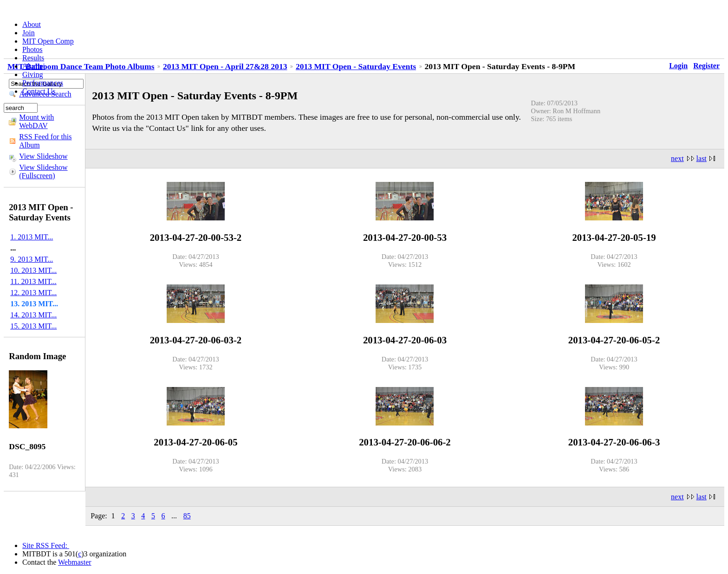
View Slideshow (43, 156)
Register (706, 66)
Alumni (34, 66)
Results (33, 58)
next (677, 158)
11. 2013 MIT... (33, 281)
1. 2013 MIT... (32, 237)
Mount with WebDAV (36, 121)
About (32, 24)
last (702, 158)
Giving (32, 74)
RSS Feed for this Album (45, 141)
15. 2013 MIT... (33, 326)
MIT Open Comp (48, 41)
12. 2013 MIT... (33, 293)
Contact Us (39, 91)
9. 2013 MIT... (32, 259)
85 (187, 516)
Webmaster (75, 562)
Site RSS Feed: (46, 545)
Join (29, 33)
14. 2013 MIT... (33, 315)
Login (678, 66)
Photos (32, 49)
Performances (43, 83)
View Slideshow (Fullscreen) (43, 171)
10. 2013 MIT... (33, 270)
